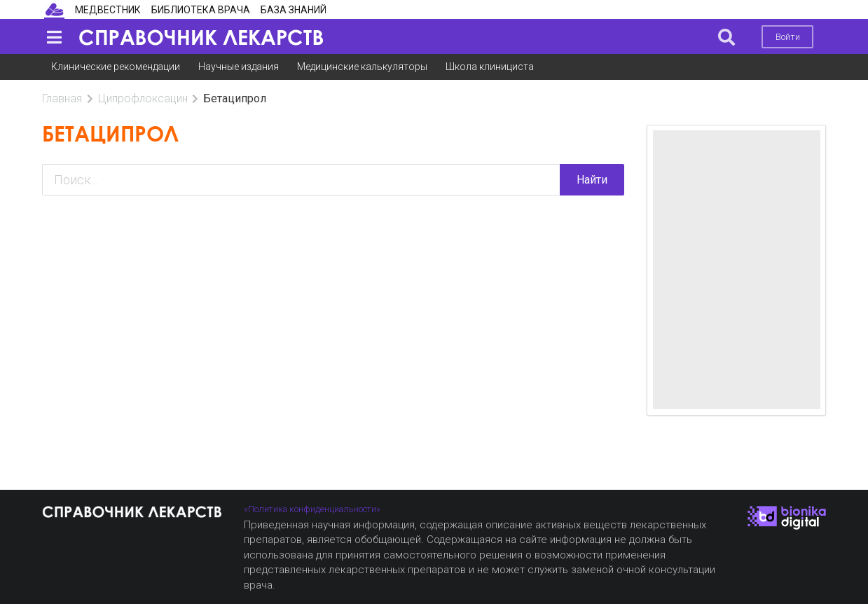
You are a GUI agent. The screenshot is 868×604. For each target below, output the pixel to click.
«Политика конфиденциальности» (312, 509)
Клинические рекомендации (116, 67)
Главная (62, 98)
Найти (592, 180)
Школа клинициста (490, 67)
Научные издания (239, 67)
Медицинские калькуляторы (362, 67)
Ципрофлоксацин (143, 98)
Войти (788, 37)
